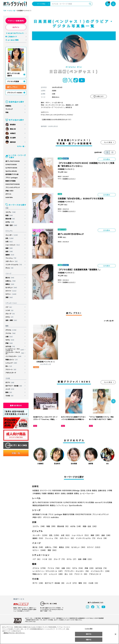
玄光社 (83, 490)
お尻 (10, 242)
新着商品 (8, 106)
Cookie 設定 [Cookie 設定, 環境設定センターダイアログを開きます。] (89, 629)
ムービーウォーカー (87, 493)
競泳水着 (11, 219)
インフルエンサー (14, 356)
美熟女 (10, 284)
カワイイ (11, 291)
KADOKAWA (57, 490)
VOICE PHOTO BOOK (13, 184)
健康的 (10, 255)
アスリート (11, 369)
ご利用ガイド (12, 37)
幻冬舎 (88, 490)
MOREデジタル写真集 (84, 502)
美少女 (10, 278)
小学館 (109, 490)
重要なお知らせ (16, 405)
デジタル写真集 (13, 81)
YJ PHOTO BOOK (11, 164)
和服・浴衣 (12, 225)
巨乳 (10, 238)
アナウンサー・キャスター (15, 353)
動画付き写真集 (10, 181)
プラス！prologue (12, 178)
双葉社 (76, 493)
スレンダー (12, 235)
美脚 (10, 248)
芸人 (9, 366)
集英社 (94, 490)
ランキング (9, 109)
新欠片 (57, 493)
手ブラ (10, 382)
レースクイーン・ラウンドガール (15, 350)
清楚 (10, 297)
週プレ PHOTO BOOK (13, 161)
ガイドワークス (46, 490)
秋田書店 (36, 490)
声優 (10, 343)
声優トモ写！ (10, 191)
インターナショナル (14, 265)
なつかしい (12, 287)
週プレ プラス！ (13, 87)
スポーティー (12, 261)
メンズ (10, 389)
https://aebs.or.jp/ (30, 621)
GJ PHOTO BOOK (11, 168)
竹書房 (44, 493)
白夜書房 (70, 493)
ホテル (10, 317)
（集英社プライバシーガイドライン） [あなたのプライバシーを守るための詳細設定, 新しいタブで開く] (14, 633)
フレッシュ (11, 258)
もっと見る (108, 142)
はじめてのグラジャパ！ (16, 33)
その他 (10, 396)
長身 (10, 251)
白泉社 (63, 493)
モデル (10, 340)
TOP (5, 11)
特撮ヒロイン (12, 360)
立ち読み (107, 159)
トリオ (10, 310)
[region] (59, 634)
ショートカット (13, 245)
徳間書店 (51, 493)
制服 (10, 215)
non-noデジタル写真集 (102, 502)
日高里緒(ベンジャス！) (66, 169)
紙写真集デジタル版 (12, 174)
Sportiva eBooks (11, 171)
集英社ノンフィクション (59, 505)
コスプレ (11, 212)
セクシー (11, 294)
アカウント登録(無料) (16, 21)
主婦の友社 (102, 490)
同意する (89, 640)
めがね (10, 222)
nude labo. (9, 197)
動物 (9, 392)
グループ (11, 314)
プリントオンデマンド (13, 187)
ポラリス (8, 194)
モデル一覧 (11, 11)
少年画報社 (37, 493)
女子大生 (11, 346)
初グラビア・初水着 (14, 386)
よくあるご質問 (13, 40)
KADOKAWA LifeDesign (71, 490)
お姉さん (11, 281)
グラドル (11, 330)
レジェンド (12, 363)
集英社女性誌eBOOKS (41, 505)
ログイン (16, 27)
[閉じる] (115, 634)
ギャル (10, 268)
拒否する (89, 634)
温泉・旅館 (12, 320)
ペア (9, 307)
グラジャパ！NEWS (15, 93)
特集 (7, 112)
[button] (113, 401)
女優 (10, 337)
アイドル (11, 333)
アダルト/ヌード (11, 373)
